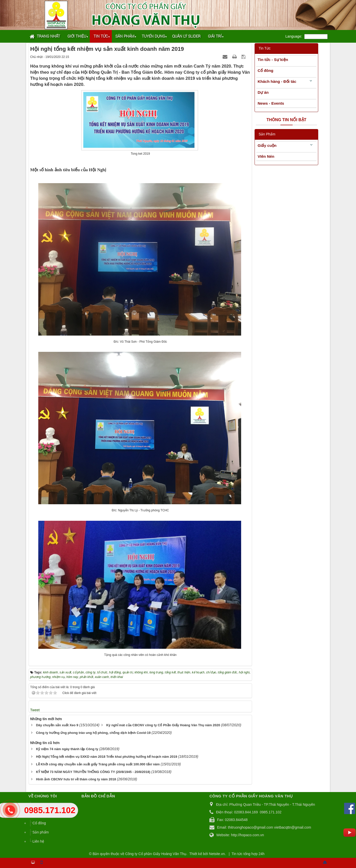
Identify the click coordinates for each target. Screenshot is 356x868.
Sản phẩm (125, 36)
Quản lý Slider (186, 36)
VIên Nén (266, 156)
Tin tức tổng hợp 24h (248, 854)
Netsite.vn (217, 854)
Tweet (35, 710)
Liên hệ (38, 841)
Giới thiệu (77, 36)
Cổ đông (265, 70)
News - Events (271, 103)
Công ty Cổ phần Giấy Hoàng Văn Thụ (156, 854)
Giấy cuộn (267, 145)
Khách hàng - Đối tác (277, 81)
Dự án (263, 92)
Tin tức (101, 36)
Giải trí (215, 36)
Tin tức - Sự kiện (273, 60)
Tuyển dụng (153, 36)
